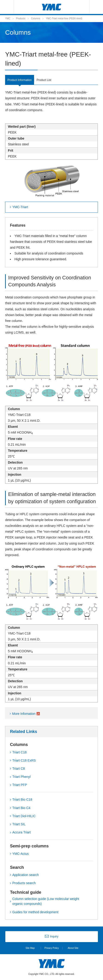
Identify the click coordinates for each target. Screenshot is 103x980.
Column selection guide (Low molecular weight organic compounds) (46, 901)
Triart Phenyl (21, 777)
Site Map (30, 948)
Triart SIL (19, 824)
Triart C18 (19, 752)
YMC (8, 18)
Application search (25, 875)
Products (20, 18)
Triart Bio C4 (21, 808)
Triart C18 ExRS (24, 760)
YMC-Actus (20, 854)
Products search (24, 883)
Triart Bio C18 (22, 799)
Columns (36, 18)
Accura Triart (21, 832)
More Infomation (24, 714)
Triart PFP (20, 785)
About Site (73, 948)
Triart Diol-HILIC (24, 816)
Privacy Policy (52, 948)
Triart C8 (19, 769)
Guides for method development (35, 912)
